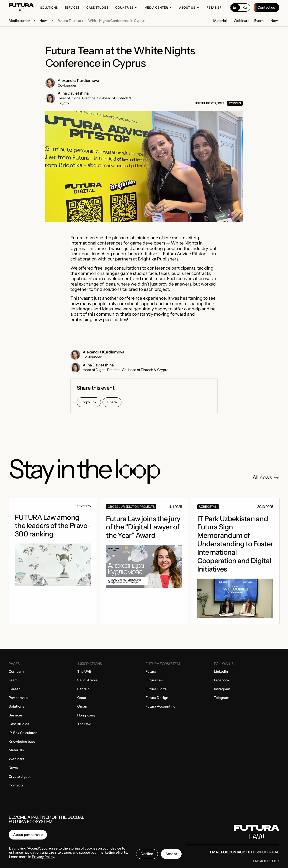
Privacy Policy (266, 861)
